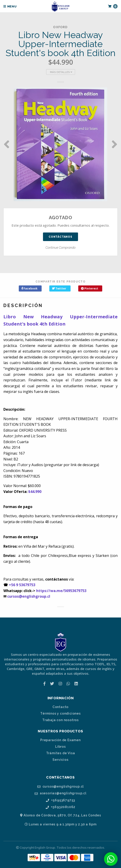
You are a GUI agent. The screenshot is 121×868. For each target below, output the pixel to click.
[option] (60, 144)
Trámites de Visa (61, 753)
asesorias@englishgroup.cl (60, 793)
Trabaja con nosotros (60, 720)
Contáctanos (60, 237)
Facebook (30, 288)
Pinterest (90, 288)
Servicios (60, 760)
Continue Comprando (60, 248)
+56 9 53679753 (22, 585)
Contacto (60, 707)
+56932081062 (60, 807)
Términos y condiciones (60, 713)
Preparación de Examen (60, 740)
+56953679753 (60, 800)
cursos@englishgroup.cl (29, 596)
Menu (10, 6)
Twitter (59, 288)
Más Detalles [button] (61, 72)
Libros (60, 747)
